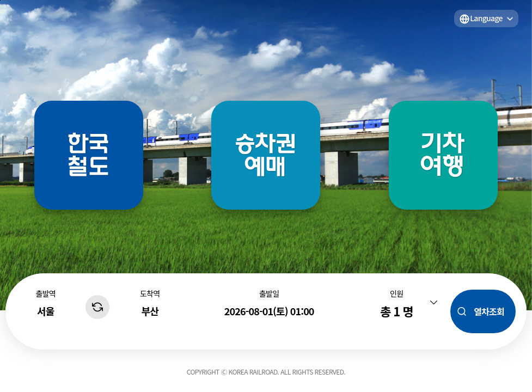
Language (486, 18)
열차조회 (489, 311)
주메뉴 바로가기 (0, 0)
